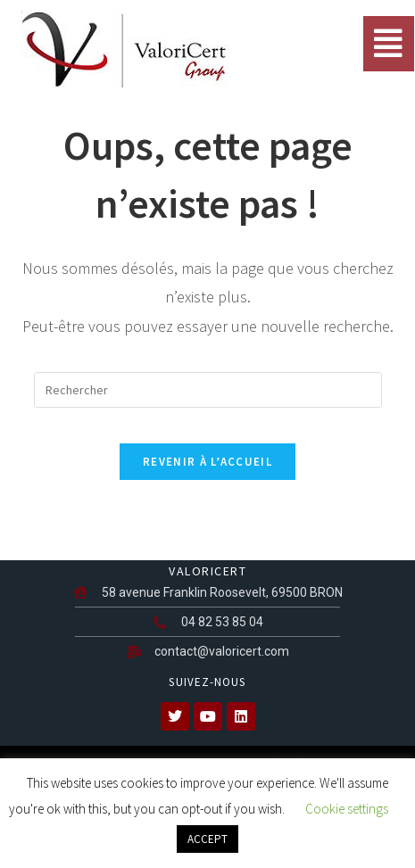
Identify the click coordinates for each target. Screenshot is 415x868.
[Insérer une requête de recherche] (208, 390)
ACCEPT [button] (207, 839)
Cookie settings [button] (347, 809)
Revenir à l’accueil (207, 462)
